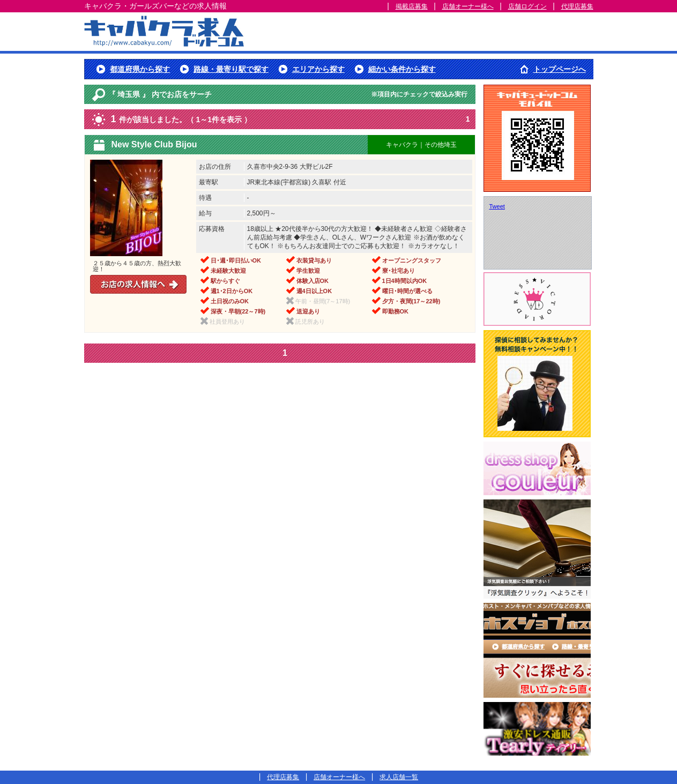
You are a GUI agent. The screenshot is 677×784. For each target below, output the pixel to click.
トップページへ (560, 69)
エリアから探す (318, 69)
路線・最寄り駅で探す (231, 69)
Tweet (497, 206)
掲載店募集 (412, 6)
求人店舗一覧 (399, 777)
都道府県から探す (140, 69)
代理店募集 (577, 6)
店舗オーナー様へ (468, 6)
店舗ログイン (527, 6)
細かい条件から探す (402, 69)
